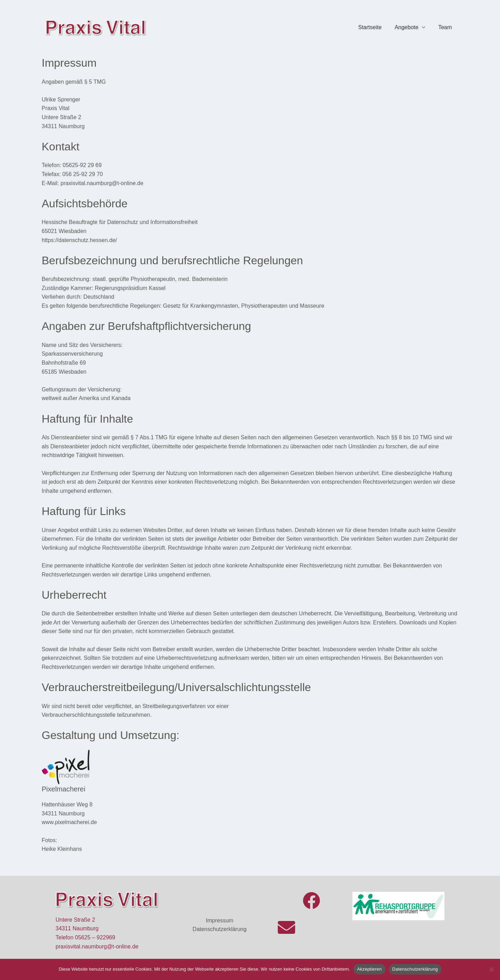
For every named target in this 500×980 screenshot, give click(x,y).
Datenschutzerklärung (220, 929)
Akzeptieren (369, 969)
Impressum (220, 920)
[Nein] (491, 969)
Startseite (375, 27)
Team (446, 27)
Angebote (409, 27)
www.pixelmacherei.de (69, 822)
